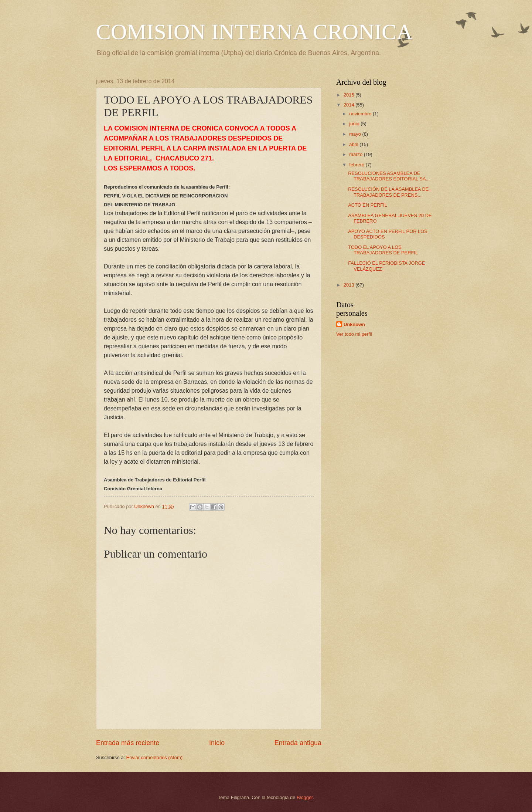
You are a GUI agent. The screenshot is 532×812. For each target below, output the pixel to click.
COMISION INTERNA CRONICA (254, 32)
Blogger (305, 797)
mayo (356, 134)
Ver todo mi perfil (354, 334)
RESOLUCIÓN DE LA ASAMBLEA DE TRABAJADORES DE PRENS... (388, 192)
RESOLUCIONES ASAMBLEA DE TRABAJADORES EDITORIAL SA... (389, 176)
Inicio (217, 743)
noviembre (361, 114)
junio (355, 124)
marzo (356, 154)
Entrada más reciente (128, 743)
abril (354, 144)
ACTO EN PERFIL (368, 205)
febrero (357, 165)
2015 (349, 95)
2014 (349, 105)
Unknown (354, 324)
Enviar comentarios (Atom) (154, 757)
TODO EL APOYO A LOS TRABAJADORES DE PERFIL (383, 250)
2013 (349, 285)
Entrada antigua (298, 743)
